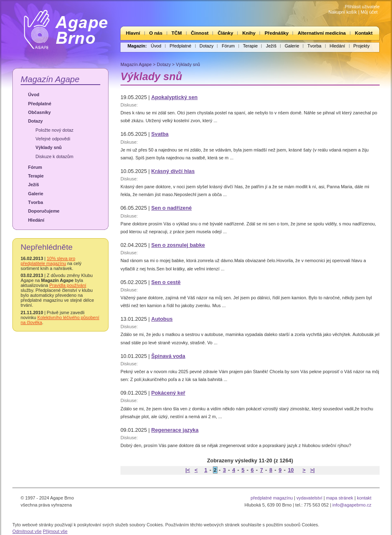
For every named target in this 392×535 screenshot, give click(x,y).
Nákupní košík (343, 12)
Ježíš (271, 46)
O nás (156, 33)
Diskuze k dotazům (54, 156)
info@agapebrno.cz (352, 505)
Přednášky (276, 33)
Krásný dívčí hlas (173, 171)
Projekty (361, 46)
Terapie (250, 46)
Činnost (200, 33)
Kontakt (364, 33)
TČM (177, 33)
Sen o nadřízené (171, 208)
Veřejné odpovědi (53, 139)
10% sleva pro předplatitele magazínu (48, 261)
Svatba (160, 134)
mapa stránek (340, 498)
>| (313, 470)
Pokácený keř (168, 393)
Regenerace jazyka (175, 430)
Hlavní (133, 33)
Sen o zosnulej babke (178, 245)
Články (225, 33)
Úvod (156, 46)
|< (188, 470)
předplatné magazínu (272, 498)
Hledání (337, 46)
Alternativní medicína (321, 33)
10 (291, 470)
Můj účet (369, 12)
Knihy (249, 33)
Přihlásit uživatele (362, 7)
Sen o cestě (166, 282)
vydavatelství (309, 498)
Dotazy (207, 46)
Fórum (228, 46)
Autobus (162, 319)
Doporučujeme (44, 211)
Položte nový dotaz (54, 130)
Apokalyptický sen (174, 97)
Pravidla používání (68, 285)
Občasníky (39, 112)
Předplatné (181, 46)
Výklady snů (48, 147)
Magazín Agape (50, 79)
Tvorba (314, 46)
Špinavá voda (168, 356)
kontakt (364, 498)
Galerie (292, 46)
